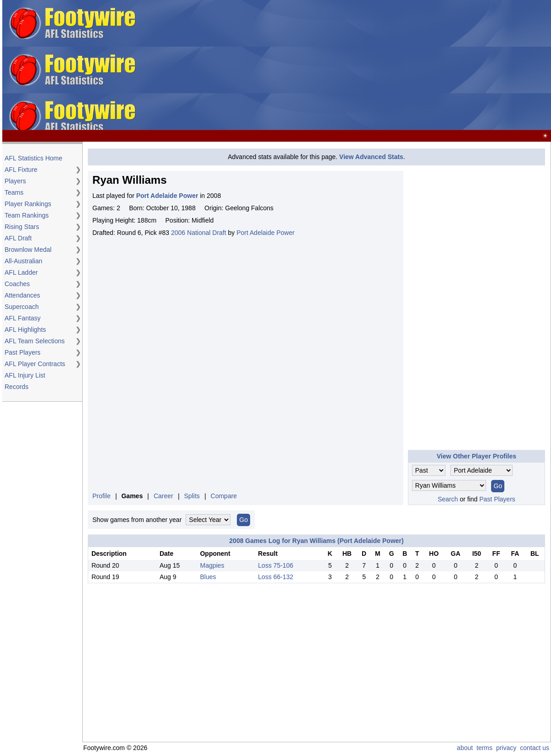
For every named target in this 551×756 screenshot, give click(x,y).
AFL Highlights (25, 330)
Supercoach (22, 307)
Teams (14, 192)
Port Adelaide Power (265, 233)
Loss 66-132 (275, 577)
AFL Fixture (21, 170)
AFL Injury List (25, 375)
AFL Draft (18, 238)
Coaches (17, 284)
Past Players (23, 352)
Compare (224, 496)
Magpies (212, 565)
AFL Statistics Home (33, 158)
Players (15, 181)
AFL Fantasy (23, 318)
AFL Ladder (21, 272)
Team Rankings (27, 215)
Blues (208, 577)
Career (163, 496)
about (465, 748)
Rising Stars (22, 227)
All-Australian (23, 261)
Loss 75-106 (275, 565)
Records (16, 387)
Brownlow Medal (28, 250)
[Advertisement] (404, 65)
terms (484, 748)
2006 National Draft (199, 233)
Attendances (22, 295)
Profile (102, 496)
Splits (192, 496)
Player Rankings (28, 204)
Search (448, 499)
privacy (506, 748)
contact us (535, 748)
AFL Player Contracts (35, 364)
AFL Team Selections (35, 341)
